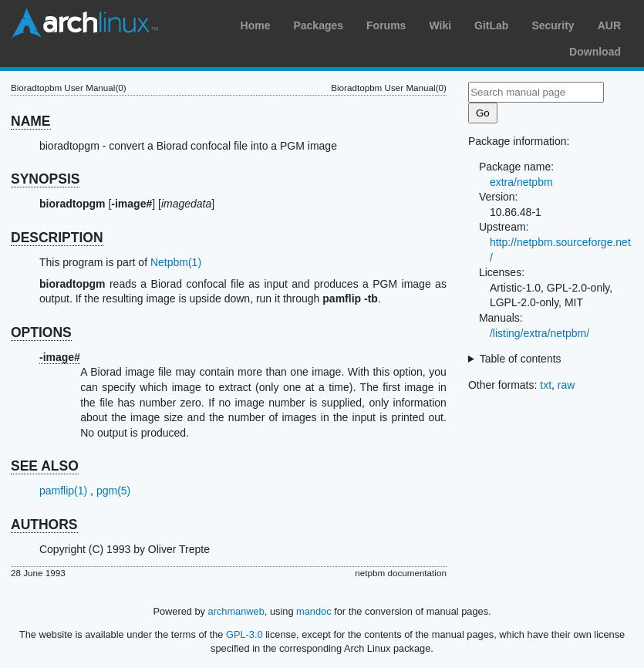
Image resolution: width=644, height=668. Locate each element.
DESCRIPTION (57, 238)
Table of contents (521, 359)
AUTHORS (44, 525)
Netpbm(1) (176, 262)
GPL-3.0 (244, 634)
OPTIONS (41, 332)
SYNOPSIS (45, 179)
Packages (318, 25)
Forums (386, 25)
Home (256, 25)
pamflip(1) (63, 491)
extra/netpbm (521, 182)
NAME (31, 121)
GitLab (491, 25)
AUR (609, 25)
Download (595, 52)
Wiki (440, 25)
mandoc (314, 611)
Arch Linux (85, 23)
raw (566, 385)
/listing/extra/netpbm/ (539, 333)
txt (546, 385)
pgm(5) (113, 491)
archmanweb (236, 611)
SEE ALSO (45, 466)
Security (553, 25)
